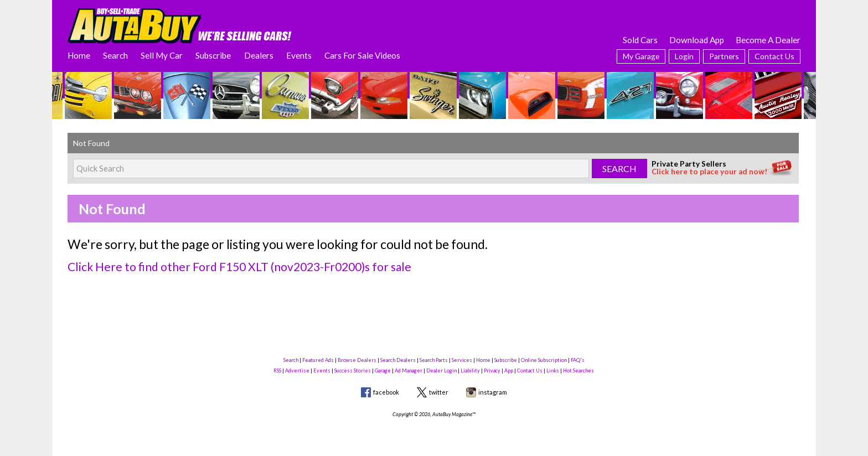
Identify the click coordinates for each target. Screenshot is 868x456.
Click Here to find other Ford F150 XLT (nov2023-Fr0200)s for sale (239, 266)
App (509, 370)
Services (462, 360)
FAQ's (578, 360)
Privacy (492, 370)
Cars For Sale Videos (362, 55)
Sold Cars (640, 40)
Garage (383, 370)
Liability (470, 370)
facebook (386, 392)
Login (684, 56)
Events (299, 55)
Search (115, 55)
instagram (493, 392)
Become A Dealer (768, 40)
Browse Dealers (357, 360)
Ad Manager (409, 370)
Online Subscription (544, 360)
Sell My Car (162, 55)
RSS (277, 370)
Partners (724, 56)
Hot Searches (578, 370)
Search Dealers (398, 360)
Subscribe (213, 55)
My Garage (641, 56)
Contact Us (774, 56)
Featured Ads (318, 360)
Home (79, 55)
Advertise (297, 370)
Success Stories (353, 370)
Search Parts (434, 360)
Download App (697, 40)
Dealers (259, 55)
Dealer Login (441, 370)
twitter (439, 392)
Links (553, 370)
